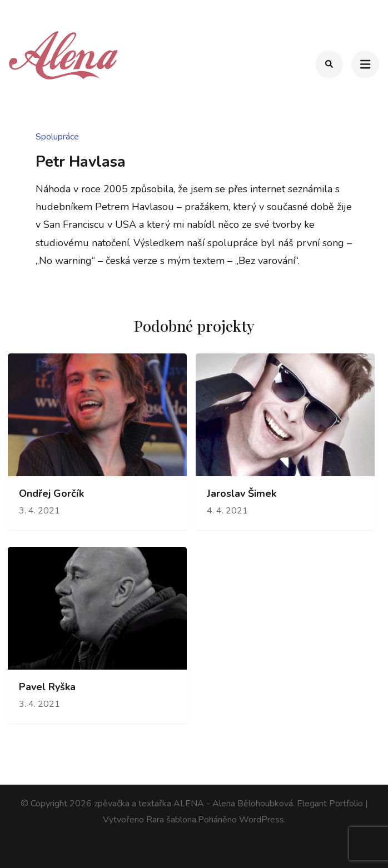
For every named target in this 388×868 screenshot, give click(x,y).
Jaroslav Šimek (242, 494)
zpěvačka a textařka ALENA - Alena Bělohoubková (193, 804)
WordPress (262, 820)
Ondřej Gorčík (51, 494)
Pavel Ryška (47, 687)
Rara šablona (171, 820)
